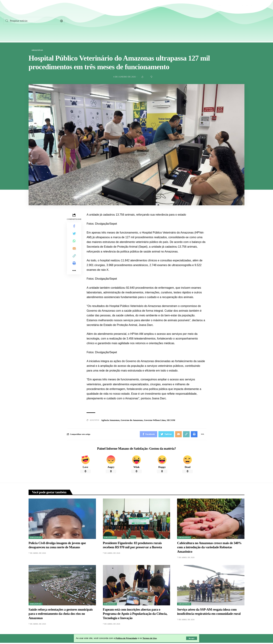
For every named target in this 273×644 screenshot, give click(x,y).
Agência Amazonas (111, 420)
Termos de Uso (153, 638)
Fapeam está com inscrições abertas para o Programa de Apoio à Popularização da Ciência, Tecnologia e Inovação (135, 615)
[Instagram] (247, 21)
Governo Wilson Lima (158, 420)
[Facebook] (216, 21)
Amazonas (37, 50)
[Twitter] (231, 21)
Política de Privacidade (128, 638)
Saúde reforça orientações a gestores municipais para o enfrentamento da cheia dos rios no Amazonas (61, 615)
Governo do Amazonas (134, 420)
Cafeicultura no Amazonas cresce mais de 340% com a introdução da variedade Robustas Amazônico (209, 548)
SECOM (175, 420)
